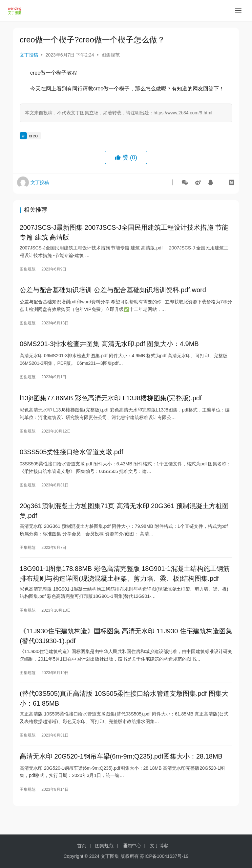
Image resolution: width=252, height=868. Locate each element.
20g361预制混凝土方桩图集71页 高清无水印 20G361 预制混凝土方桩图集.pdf (124, 519)
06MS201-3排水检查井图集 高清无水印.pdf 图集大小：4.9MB (109, 348)
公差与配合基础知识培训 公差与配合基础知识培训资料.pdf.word (113, 292)
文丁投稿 (29, 55)
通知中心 (132, 846)
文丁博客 (159, 846)
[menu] (238, 11)
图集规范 (111, 55)
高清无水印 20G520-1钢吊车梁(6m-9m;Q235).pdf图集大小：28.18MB (121, 771)
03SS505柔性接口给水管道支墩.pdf (72, 459)
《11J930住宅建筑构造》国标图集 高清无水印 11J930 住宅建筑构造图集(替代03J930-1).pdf (126, 647)
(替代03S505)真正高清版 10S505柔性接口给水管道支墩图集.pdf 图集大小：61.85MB (124, 712)
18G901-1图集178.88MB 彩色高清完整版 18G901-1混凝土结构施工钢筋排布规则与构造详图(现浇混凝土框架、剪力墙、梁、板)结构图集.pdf (125, 583)
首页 (82, 846)
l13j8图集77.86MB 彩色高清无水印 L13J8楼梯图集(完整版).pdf (111, 403)
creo (33, 136)
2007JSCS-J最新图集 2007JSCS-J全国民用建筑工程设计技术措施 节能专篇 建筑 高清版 (124, 233)
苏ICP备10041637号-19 (164, 856)
